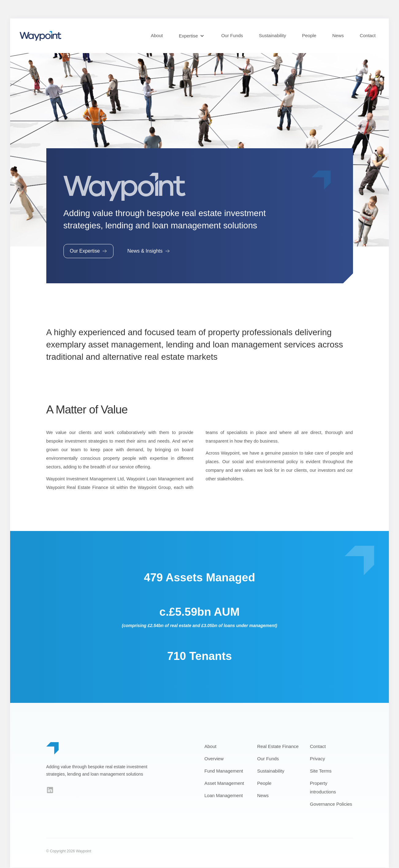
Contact (368, 35)
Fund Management (224, 771)
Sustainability (272, 35)
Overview (214, 759)
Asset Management (224, 783)
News (338, 35)
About (157, 35)
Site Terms (321, 771)
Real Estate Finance (278, 747)
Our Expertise (89, 251)
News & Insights (149, 251)
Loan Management (224, 796)
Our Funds (232, 35)
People (309, 35)
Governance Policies (331, 804)
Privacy (318, 759)
